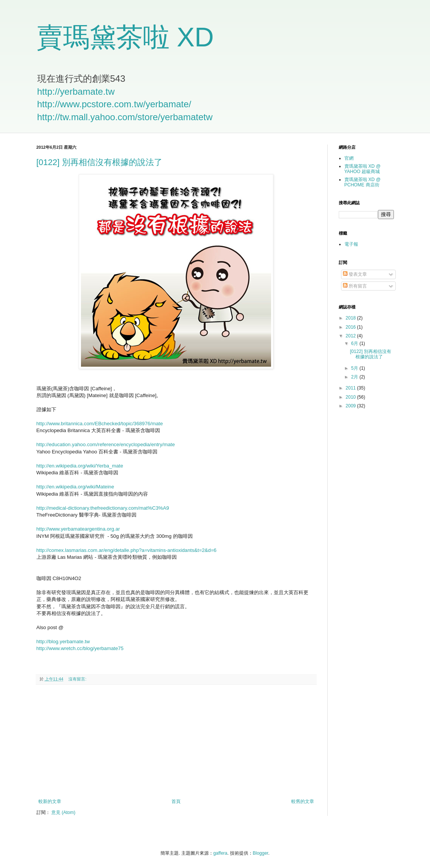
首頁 (176, 801)
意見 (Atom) (63, 812)
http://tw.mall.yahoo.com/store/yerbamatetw (125, 117)
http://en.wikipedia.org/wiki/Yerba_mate (80, 466)
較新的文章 (50, 801)
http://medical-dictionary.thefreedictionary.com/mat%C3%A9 (103, 508)
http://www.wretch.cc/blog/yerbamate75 (80, 648)
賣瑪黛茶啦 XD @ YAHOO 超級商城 (363, 169)
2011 (351, 388)
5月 (355, 368)
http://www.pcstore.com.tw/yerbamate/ (114, 104)
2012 (351, 336)
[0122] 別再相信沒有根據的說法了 (99, 162)
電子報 (351, 244)
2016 (351, 327)
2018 (351, 318)
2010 (351, 397)
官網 (349, 158)
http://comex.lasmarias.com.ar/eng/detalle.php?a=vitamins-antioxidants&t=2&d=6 (127, 550)
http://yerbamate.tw (76, 91)
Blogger (261, 853)
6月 (355, 343)
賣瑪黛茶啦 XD (125, 37)
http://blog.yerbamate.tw (63, 641)
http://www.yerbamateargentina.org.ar (78, 529)
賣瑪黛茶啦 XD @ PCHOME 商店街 (363, 182)
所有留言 (355, 286)
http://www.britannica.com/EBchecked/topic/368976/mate (100, 424)
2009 (351, 406)
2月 (355, 377)
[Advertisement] (176, 742)
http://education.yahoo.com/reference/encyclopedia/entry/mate (106, 444)
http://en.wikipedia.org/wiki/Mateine (75, 487)
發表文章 (355, 274)
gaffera (220, 853)
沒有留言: (78, 679)
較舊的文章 (303, 801)
